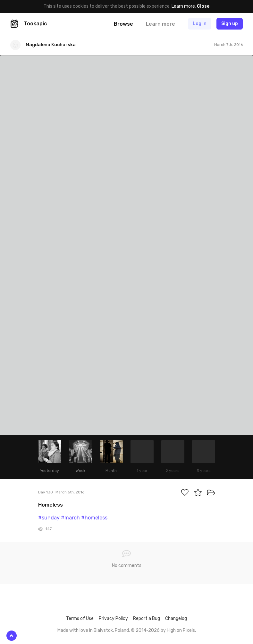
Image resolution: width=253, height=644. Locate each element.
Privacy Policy (113, 618)
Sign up (230, 24)
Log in (200, 24)
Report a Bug (147, 618)
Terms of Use (80, 618)
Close (203, 6)
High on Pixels (181, 630)
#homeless (94, 518)
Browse (123, 24)
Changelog (176, 618)
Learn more (183, 6)
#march (70, 518)
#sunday (49, 518)
